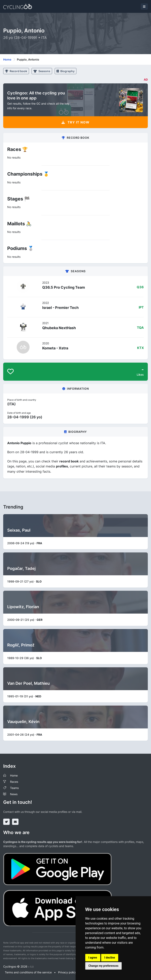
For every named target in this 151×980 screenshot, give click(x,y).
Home (7, 59)
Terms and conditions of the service (28, 972)
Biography (66, 71)
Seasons (42, 71)
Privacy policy (67, 972)
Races (14, 782)
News (14, 794)
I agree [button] (93, 958)
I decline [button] (110, 958)
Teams (14, 788)
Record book (16, 71)
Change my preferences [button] (103, 966)
